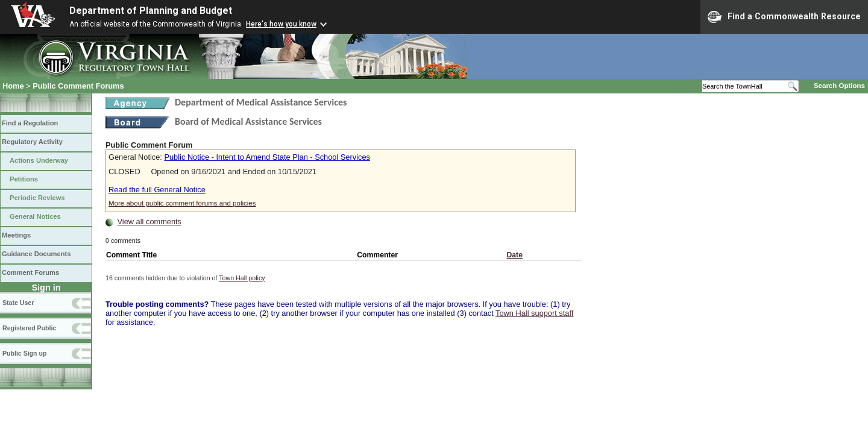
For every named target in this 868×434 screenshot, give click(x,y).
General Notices (35, 216)
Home (13, 86)
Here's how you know (281, 24)
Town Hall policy (242, 278)
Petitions (24, 179)
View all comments (149, 222)
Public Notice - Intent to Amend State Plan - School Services (267, 157)
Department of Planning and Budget (151, 11)
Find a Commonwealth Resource (784, 17)
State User (18, 303)
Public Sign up (24, 353)
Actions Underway (39, 160)
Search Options (839, 86)
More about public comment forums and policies (182, 203)
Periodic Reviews (37, 198)
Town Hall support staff (534, 313)
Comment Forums (30, 272)
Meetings (16, 235)
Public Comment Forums (78, 86)
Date (515, 255)
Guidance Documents (36, 254)
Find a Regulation (30, 123)
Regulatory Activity (32, 142)
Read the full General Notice (157, 190)
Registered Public (29, 328)
